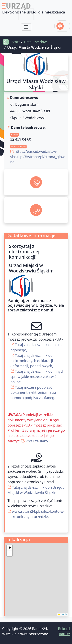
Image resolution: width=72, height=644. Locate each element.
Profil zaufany (37, 441)
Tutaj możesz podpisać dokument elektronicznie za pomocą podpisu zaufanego (33, 393)
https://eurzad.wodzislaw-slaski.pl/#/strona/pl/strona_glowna (37, 157)
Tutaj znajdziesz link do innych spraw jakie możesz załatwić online (37, 377)
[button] (10, 548)
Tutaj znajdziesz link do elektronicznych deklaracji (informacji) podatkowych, (32, 361)
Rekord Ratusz (64, 631)
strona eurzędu (18, 147)
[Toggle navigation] (26, 27)
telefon (14, 135)
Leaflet (63, 614)
